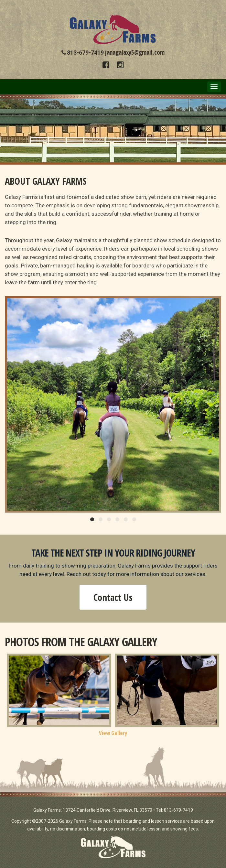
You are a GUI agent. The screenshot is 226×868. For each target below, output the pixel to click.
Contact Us (113, 597)
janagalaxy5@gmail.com (135, 52)
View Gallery (113, 733)
